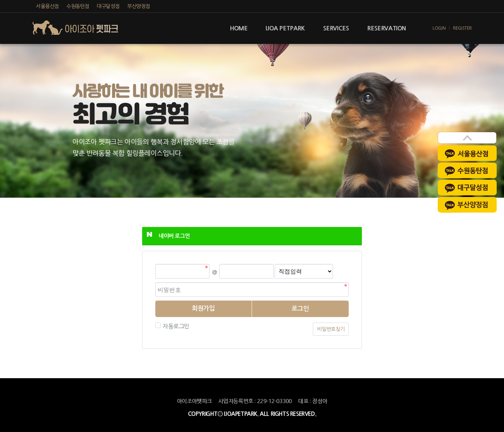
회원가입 (203, 308)
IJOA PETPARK (285, 28)
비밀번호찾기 (331, 329)
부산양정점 (139, 6)
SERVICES (336, 28)
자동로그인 (175, 326)
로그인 (300, 309)
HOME (238, 28)
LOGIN (439, 28)
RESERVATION (386, 28)
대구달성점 (108, 6)
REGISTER (462, 28)
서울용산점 (47, 6)
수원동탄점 (78, 6)
